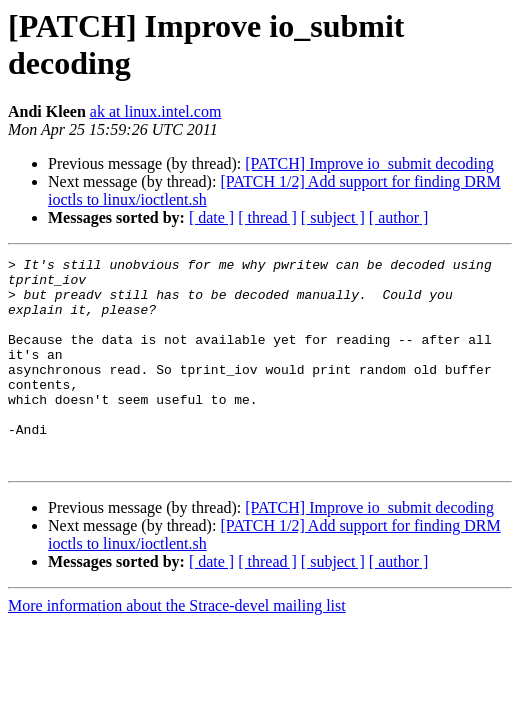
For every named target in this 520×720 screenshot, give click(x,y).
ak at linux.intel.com (156, 111)
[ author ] (399, 217)
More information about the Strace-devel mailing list (177, 647)
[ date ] (211, 217)
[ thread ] (267, 217)
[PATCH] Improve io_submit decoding (369, 163)
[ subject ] (333, 217)
